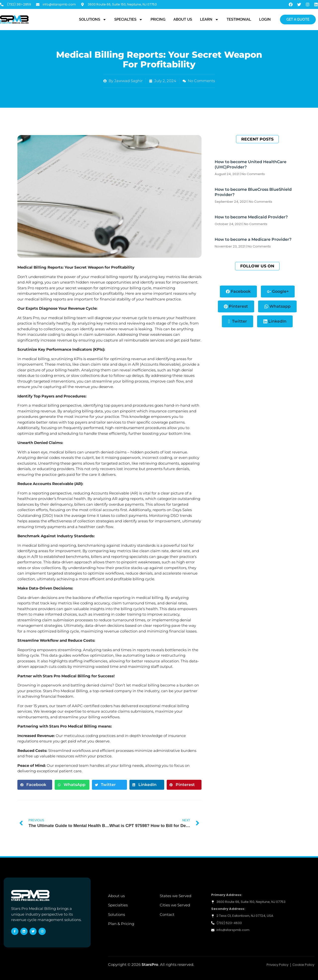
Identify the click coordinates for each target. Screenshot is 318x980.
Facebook (238, 291)
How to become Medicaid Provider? (251, 217)
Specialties (128, 20)
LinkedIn (275, 321)
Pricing (158, 19)
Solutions (93, 20)
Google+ (278, 291)
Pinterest (236, 306)
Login (265, 19)
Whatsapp (278, 306)
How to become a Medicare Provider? (253, 239)
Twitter (238, 321)
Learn (209, 20)
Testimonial (239, 19)
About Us (183, 19)
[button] (35, 785)
